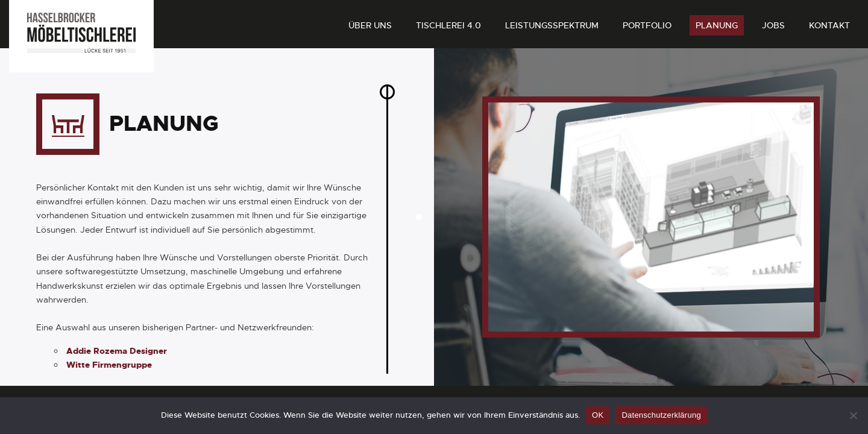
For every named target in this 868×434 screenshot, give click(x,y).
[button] (419, 217)
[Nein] (853, 415)
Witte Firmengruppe (109, 381)
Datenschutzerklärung (661, 415)
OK (598, 415)
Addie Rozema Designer (117, 367)
